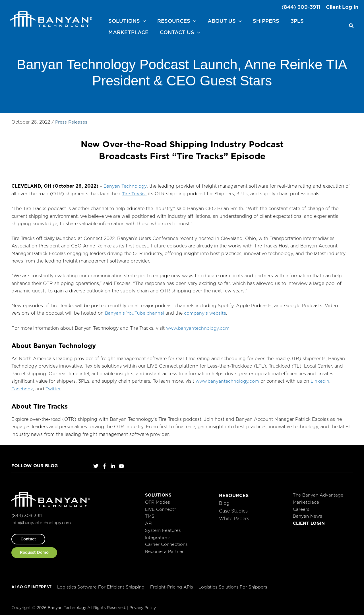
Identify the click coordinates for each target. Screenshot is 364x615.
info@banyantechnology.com (42, 521)
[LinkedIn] (113, 464)
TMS (150, 514)
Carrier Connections (166, 543)
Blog (224, 501)
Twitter (53, 387)
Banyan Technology (125, 185)
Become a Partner (164, 550)
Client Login (309, 521)
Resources (234, 494)
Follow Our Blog (36, 464)
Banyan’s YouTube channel (135, 312)
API (149, 521)
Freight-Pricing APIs (171, 585)
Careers (301, 507)
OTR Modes (157, 500)
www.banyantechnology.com (198, 326)
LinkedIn (321, 379)
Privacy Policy (143, 606)
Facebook (22, 387)
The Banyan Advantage (318, 493)
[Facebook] (104, 464)
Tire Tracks (134, 192)
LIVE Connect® (160, 507)
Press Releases (72, 121)
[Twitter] (96, 464)
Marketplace (306, 500)
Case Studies (233, 509)
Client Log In (342, 7)
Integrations (158, 535)
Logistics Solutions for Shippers (233, 585)
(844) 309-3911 (301, 7)
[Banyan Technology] (51, 18)
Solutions (158, 493)
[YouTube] (121, 464)
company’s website (206, 312)
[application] (142, 20)
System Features (163, 529)
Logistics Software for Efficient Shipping (101, 585)
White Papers (234, 516)
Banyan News (307, 514)
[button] (127, 20)
